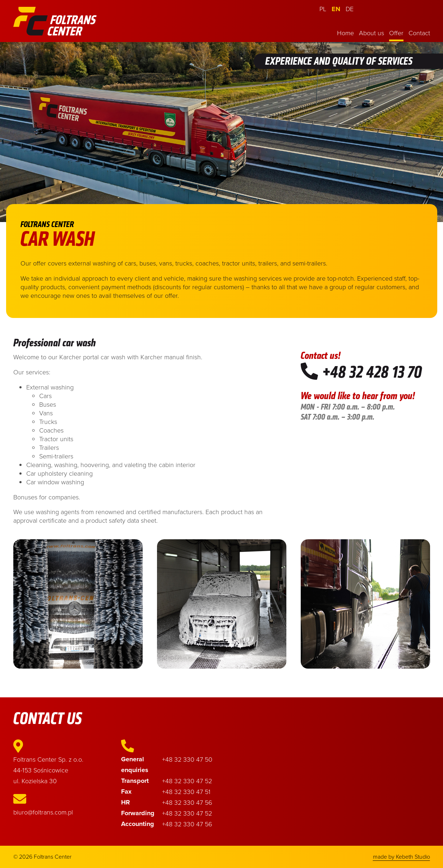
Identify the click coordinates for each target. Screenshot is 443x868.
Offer (396, 33)
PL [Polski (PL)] (323, 9)
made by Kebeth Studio (402, 857)
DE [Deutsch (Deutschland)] (350, 9)
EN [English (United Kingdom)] (336, 9)
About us (372, 33)
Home (345, 33)
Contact (419, 33)
